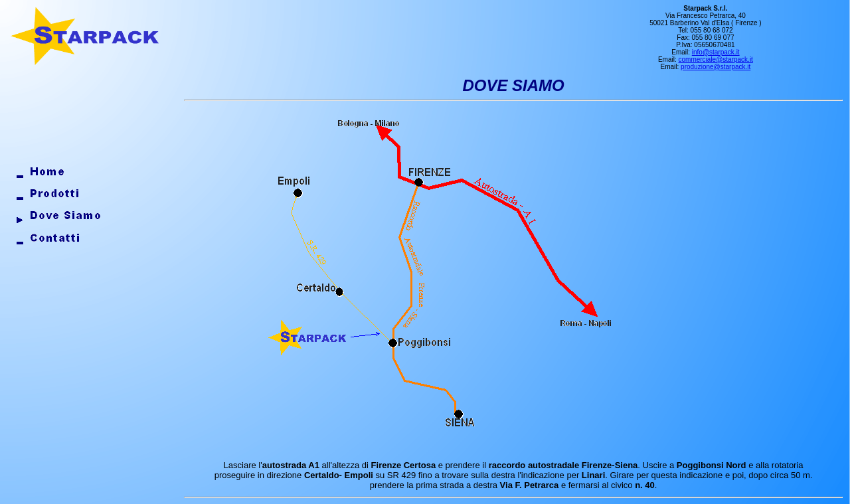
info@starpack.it (716, 52)
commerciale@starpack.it (716, 59)
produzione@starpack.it (716, 67)
